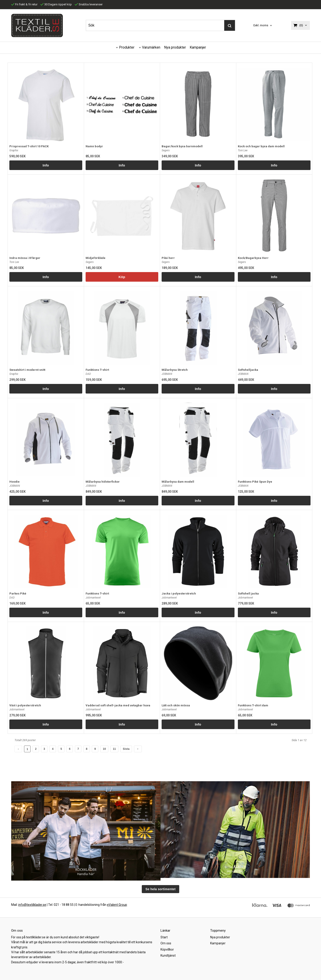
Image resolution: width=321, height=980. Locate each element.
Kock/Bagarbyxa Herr (253, 258)
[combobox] (263, 26)
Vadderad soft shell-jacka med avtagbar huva (118, 705)
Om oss (166, 943)
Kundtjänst (168, 955)
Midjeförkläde (96, 258)
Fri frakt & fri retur (24, 4)
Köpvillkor (167, 949)
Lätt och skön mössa (176, 705)
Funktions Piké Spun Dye (255, 482)
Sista (126, 749)
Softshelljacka (248, 370)
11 (114, 749)
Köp (122, 277)
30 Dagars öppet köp (56, 4)
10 (104, 749)
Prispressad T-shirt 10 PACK (29, 146)
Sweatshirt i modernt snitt (27, 370)
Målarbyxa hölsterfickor (103, 482)
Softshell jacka (248, 594)
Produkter (127, 47)
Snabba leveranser (89, 4)
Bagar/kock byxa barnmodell (182, 146)
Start (164, 937)
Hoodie (14, 482)
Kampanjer (198, 47)
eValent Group (117, 905)
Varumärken (151, 47)
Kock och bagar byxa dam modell (261, 146)
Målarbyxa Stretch (175, 370)
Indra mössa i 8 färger (25, 258)
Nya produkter (175, 47)
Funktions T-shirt (97, 370)
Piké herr (168, 258)
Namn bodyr (94, 146)
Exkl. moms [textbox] (261, 25)
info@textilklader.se (32, 905)
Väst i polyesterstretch (25, 705)
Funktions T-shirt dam (253, 705)
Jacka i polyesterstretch (179, 594)
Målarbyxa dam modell (178, 482)
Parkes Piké (18, 594)
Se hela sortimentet (161, 889)
